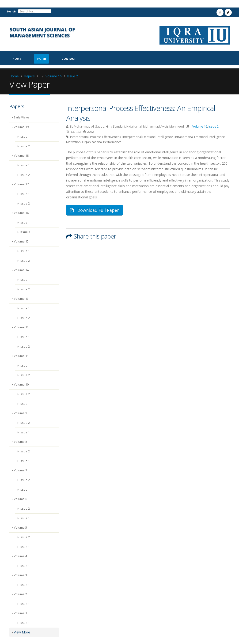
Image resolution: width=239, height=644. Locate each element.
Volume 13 (21, 299)
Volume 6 (20, 499)
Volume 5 (20, 528)
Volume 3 (20, 575)
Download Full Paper (95, 210)
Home (17, 59)
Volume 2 (20, 594)
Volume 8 (20, 442)
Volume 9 (20, 413)
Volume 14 (21, 270)
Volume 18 (21, 156)
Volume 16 (54, 76)
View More (22, 632)
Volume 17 (21, 184)
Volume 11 (21, 356)
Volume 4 (20, 556)
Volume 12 (21, 327)
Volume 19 (21, 127)
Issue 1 (25, 137)
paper (41, 59)
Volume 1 (20, 613)
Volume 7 (20, 470)
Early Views (22, 117)
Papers (29, 76)
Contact (69, 59)
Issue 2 (72, 76)
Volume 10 (21, 385)
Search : (12, 11)
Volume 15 (21, 241)
